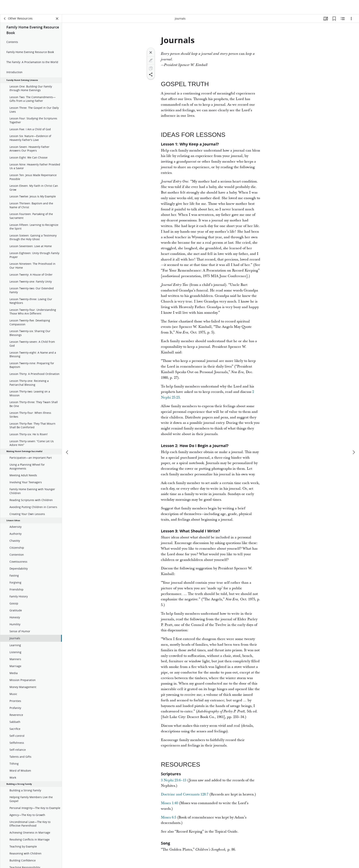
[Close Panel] (57, 19)
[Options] (351, 19)
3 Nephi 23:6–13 (174, 780)
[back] (5, 19)
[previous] (67, 438)
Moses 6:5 (169, 817)
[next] (354, 438)
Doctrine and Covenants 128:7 (185, 794)
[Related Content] (343, 19)
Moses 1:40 (169, 803)
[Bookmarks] (334, 19)
